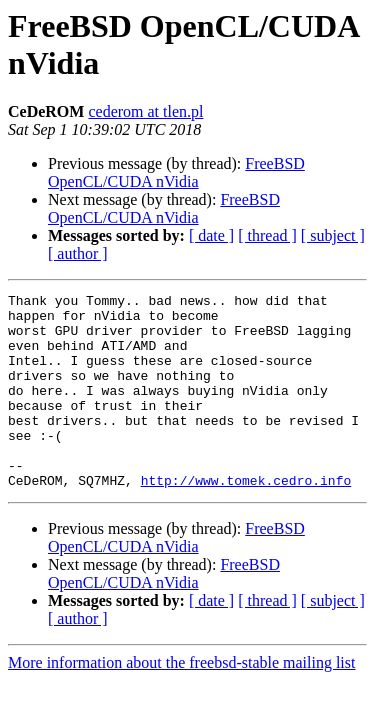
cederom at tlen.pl (145, 111)
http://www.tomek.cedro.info (246, 519)
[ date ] (211, 235)
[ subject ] (333, 235)
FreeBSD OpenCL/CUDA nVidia (176, 172)
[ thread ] (267, 235)
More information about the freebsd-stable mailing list (181, 701)
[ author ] (78, 253)
